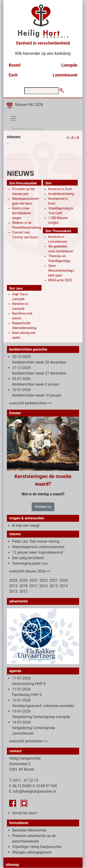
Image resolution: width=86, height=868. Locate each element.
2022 (44, 580)
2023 (33, 580)
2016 (44, 586)
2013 (13, 591)
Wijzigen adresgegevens (32, 852)
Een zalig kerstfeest (28, 558)
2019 (13, 586)
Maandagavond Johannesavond (38, 547)
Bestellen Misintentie (29, 830)
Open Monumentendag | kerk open (61, 271)
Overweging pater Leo (30, 563)
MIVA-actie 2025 (60, 280)
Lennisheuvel (65, 75)
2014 (64, 586)
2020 (64, 580)
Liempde (69, 65)
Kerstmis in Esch (60, 189)
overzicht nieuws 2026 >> (30, 571)
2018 (23, 586)
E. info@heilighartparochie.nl (33, 791)
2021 (54, 580)
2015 (54, 586)
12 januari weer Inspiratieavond (37, 552)
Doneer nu (43, 507)
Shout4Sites (18, 129)
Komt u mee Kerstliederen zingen (22, 213)
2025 (13, 580)
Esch (13, 75)
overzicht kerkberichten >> (31, 403)
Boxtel (15, 65)
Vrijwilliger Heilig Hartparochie (37, 847)
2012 (23, 591)
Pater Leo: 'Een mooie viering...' (37, 541)
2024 (23, 580)
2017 (33, 586)
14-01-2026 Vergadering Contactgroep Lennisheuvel (34, 728)
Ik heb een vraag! (26, 526)
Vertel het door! (25, 813)
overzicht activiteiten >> (28, 741)
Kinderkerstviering (61, 194)
